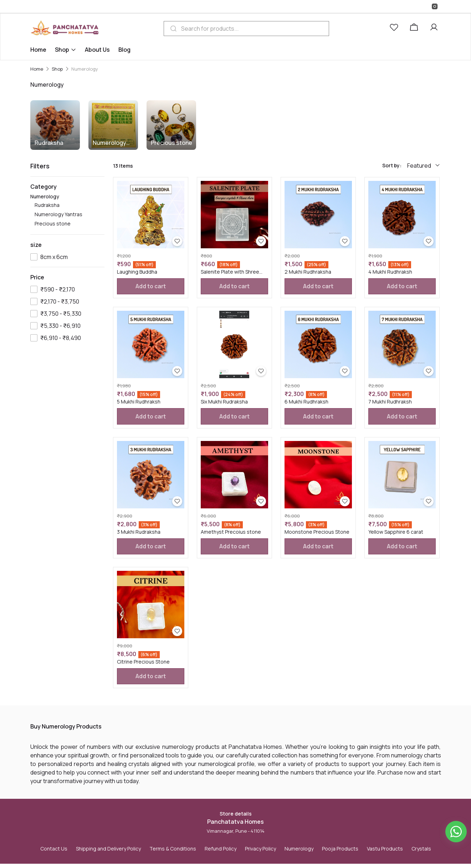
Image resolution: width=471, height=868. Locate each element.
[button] (395, 29)
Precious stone (171, 143)
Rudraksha (49, 143)
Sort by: (392, 165)
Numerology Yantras (109, 143)
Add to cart (150, 287)
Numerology (67, 210)
